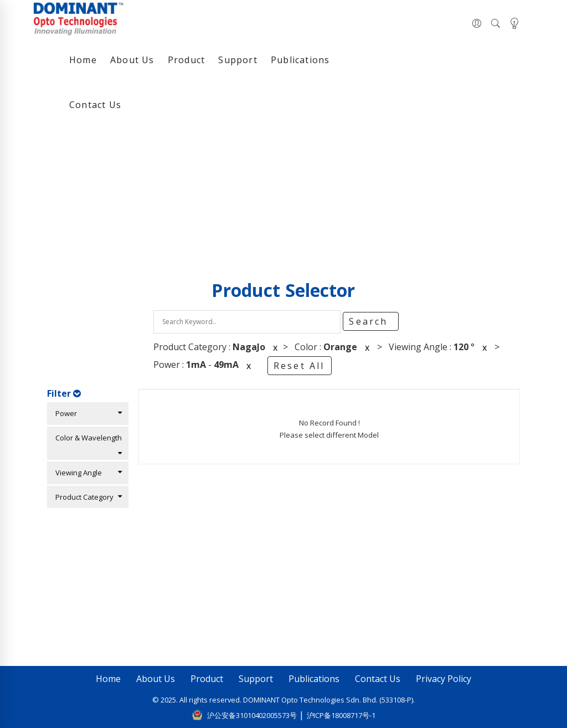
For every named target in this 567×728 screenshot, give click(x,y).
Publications (300, 60)
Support (238, 60)
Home (83, 60)
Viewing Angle (86, 473)
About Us (132, 60)
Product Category (86, 497)
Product (186, 60)
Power (86, 413)
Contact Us (95, 105)
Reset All (299, 366)
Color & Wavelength (86, 445)
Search (370, 321)
